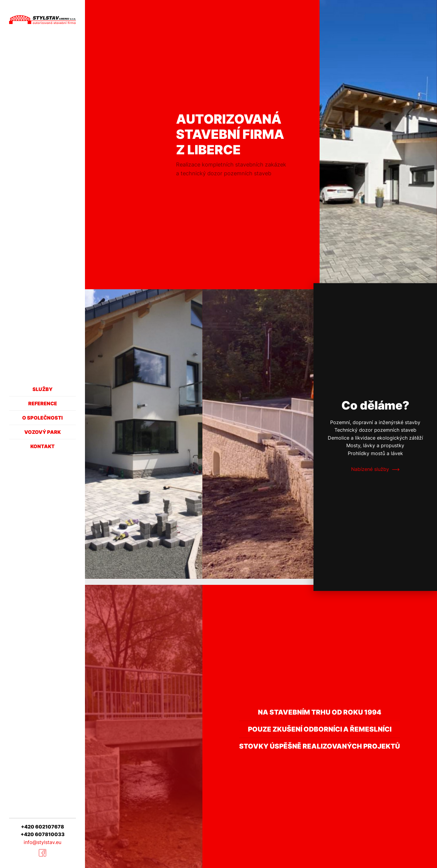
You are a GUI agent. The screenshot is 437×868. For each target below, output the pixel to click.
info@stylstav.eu (42, 842)
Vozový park (42, 432)
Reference (43, 403)
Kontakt (42, 446)
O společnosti (42, 418)
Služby (42, 389)
